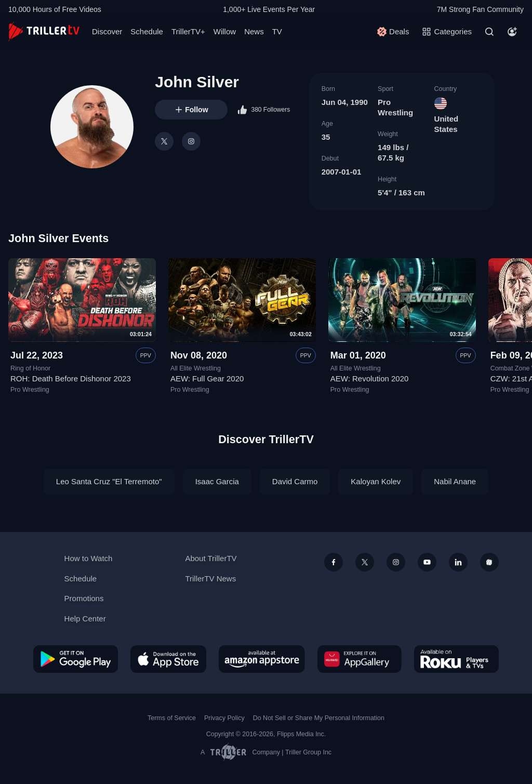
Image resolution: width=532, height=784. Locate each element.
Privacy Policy (224, 718)
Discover (107, 31)
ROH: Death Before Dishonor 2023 (71, 379)
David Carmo (295, 481)
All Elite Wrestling (196, 368)
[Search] (489, 32)
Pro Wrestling (30, 390)
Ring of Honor (30, 368)
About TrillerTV (211, 558)
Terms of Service (172, 718)
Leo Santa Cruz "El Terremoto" (109, 481)
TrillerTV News (210, 579)
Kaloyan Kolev (376, 481)
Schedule (147, 31)
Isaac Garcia (217, 481)
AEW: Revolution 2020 (370, 379)
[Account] (512, 32)
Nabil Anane (455, 481)
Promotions (84, 598)
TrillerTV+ (188, 31)
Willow (225, 31)
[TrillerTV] (44, 31)
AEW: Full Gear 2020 (207, 379)
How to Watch (89, 558)
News (254, 31)
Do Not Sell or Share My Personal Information (319, 718)
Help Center (85, 619)
